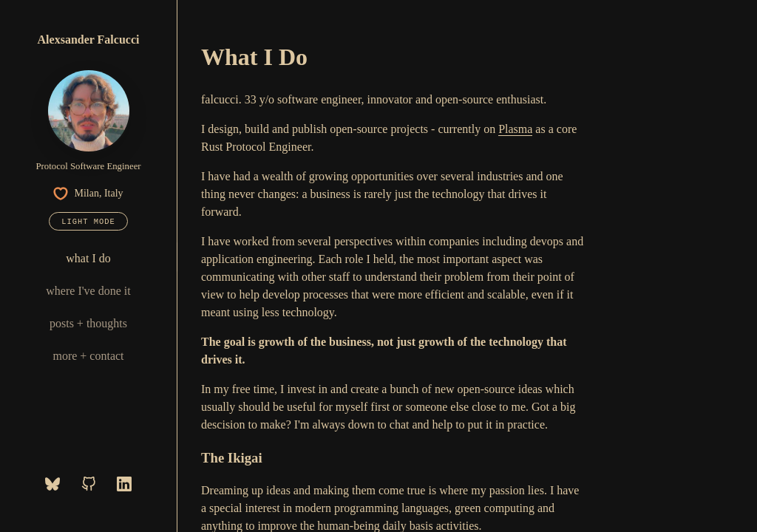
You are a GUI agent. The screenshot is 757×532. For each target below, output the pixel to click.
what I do (88, 258)
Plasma (515, 129)
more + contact (88, 356)
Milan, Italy (88, 194)
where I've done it (88, 291)
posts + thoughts (88, 323)
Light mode (88, 222)
